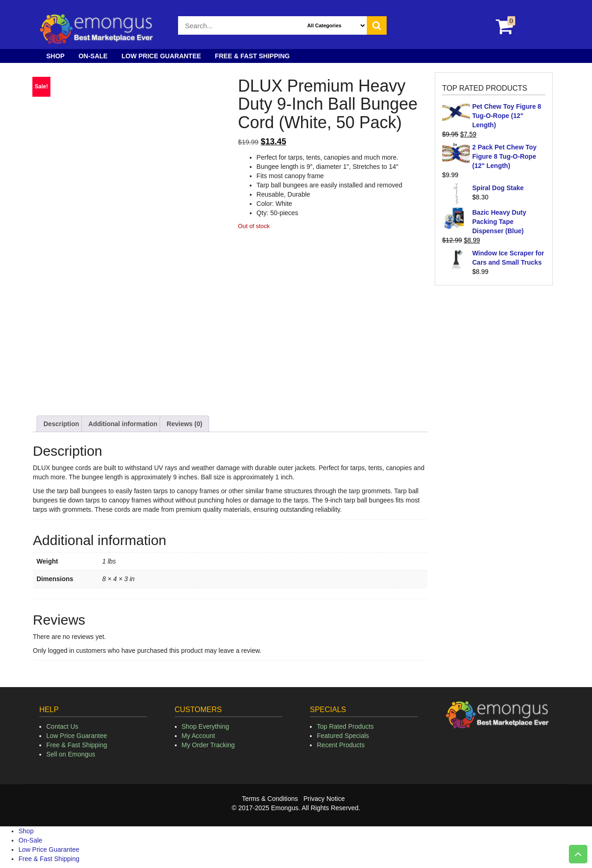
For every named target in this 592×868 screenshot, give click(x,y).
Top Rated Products (345, 726)
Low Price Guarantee (161, 56)
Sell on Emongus (71, 754)
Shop (55, 56)
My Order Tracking (208, 745)
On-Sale (93, 56)
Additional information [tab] (123, 424)
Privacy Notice (324, 799)
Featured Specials (343, 736)
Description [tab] (61, 424)
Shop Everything (206, 726)
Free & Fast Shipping (253, 56)
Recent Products (341, 745)
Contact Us (62, 726)
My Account (198, 736)
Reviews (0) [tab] (184, 424)
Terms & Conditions (270, 799)
